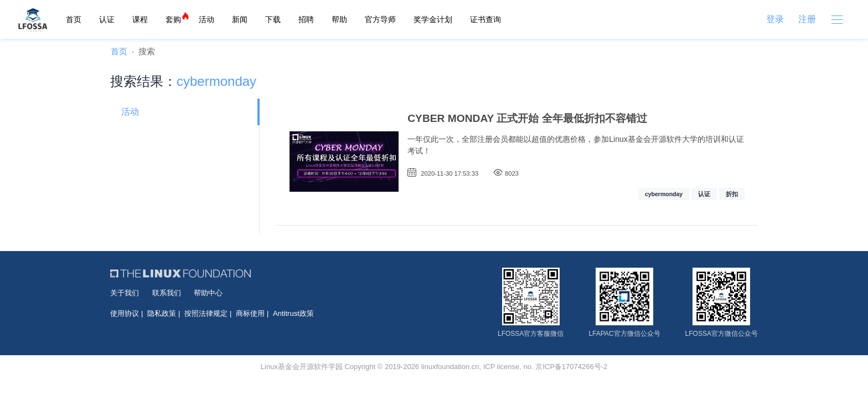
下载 (273, 19)
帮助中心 (208, 293)
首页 (74, 19)
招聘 (306, 19)
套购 (173, 19)
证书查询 (485, 19)
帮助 (339, 19)
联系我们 (167, 293)
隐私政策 (162, 313)
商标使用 (250, 313)
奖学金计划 (433, 19)
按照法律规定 (206, 313)
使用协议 (125, 313)
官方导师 (380, 19)
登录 (775, 19)
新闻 (240, 19)
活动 (206, 19)
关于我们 (125, 293)
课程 (140, 19)
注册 (807, 19)
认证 (107, 19)
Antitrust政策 (293, 313)
